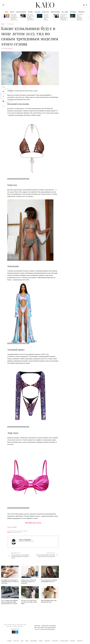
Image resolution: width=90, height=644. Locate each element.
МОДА (6, 12)
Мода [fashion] (3, 24)
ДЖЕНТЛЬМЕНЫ (55, 12)
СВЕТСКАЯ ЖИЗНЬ (21, 12)
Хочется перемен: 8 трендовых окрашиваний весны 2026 (49, 581)
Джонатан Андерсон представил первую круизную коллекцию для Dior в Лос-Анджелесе (47, 19)
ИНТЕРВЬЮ (73, 12)
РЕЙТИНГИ (81, 12)
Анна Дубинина (8, 48)
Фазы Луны (55, 641)
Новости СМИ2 (12, 527)
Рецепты (73, 641)
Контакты (80, 641)
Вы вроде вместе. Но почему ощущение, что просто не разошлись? (29, 582)
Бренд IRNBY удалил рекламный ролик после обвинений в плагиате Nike (80, 18)
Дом (22, 641)
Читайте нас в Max (33, 523)
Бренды (9, 641)
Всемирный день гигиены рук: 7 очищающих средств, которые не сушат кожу (10, 582)
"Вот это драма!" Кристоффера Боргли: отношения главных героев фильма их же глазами (9, 602)
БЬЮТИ (12, 12)
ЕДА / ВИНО (65, 12)
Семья (27, 641)
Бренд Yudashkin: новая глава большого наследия (49, 601)
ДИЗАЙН (30, 12)
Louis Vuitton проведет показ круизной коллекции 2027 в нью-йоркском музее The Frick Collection (31, 18)
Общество (47, 641)
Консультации (64, 641)
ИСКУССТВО (46, 12)
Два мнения (34, 641)
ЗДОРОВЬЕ (37, 12)
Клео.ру (9, 532)
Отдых (41, 641)
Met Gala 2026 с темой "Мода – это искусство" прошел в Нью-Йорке (29, 602)
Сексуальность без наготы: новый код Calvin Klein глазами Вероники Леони (64, 17)
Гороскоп (16, 641)
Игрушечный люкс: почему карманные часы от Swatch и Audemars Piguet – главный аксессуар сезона (14, 19)
